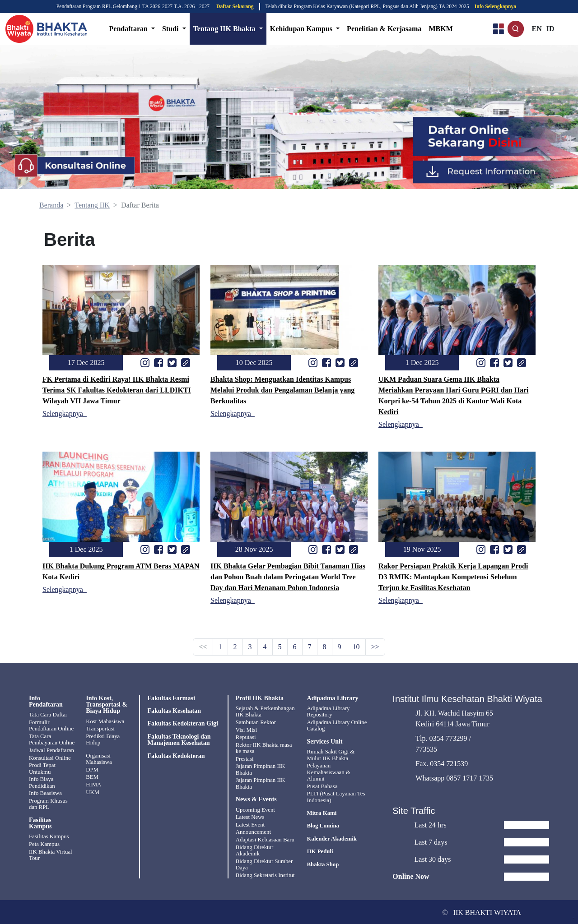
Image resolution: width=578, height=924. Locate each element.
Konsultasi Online (50, 758)
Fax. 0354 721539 (442, 762)
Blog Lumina (323, 826)
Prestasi (245, 758)
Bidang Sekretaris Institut (265, 874)
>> (375, 647)
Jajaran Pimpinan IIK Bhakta (260, 769)
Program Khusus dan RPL (48, 803)
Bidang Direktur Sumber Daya (264, 863)
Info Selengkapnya (495, 7)
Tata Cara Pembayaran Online (52, 739)
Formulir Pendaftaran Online (51, 725)
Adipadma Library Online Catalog (337, 725)
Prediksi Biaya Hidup (103, 739)
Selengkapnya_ (65, 413)
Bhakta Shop (323, 864)
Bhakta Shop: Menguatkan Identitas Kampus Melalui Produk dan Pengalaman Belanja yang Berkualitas (282, 390)
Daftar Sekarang (235, 7)
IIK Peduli (320, 851)
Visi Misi (246, 730)
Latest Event (250, 824)
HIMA (93, 784)
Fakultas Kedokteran (176, 756)
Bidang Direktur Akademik (255, 849)
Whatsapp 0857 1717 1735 (454, 777)
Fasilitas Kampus (49, 836)
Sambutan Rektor (256, 722)
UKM (93, 791)
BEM (92, 777)
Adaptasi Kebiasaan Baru (265, 839)
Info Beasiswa (45, 793)
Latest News (250, 817)
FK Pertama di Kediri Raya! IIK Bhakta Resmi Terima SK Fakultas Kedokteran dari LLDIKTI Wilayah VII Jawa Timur (117, 390)
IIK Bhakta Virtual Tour (51, 854)
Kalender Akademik (332, 838)
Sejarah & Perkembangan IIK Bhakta (265, 711)
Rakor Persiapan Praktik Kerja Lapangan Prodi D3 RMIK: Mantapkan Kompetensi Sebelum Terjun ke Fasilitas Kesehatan (453, 577)
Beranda (51, 205)
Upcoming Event (255, 809)
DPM (92, 769)
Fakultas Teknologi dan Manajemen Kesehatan (179, 740)
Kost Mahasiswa (105, 721)
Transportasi (100, 729)
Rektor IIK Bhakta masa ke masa (264, 748)
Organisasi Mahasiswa (99, 758)
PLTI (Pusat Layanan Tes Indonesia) (336, 796)
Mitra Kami (322, 813)
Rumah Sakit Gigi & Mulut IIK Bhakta (331, 755)
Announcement (253, 831)
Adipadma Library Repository (329, 711)
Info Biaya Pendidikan (42, 782)
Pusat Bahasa (322, 786)
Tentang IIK (92, 205)
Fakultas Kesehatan (174, 711)
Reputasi (246, 737)
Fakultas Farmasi (171, 698)
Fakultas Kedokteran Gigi (182, 724)
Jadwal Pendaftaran (51, 750)
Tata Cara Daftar (48, 715)
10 (356, 647)
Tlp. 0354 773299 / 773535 (443, 742)
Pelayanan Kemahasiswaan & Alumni (329, 772)
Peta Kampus (44, 843)
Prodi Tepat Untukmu (42, 768)
